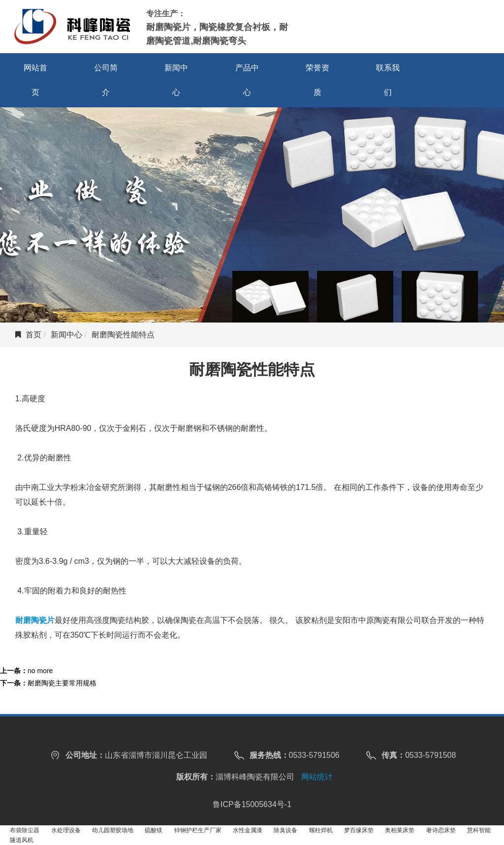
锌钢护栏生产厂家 (198, 830)
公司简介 (106, 80)
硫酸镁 (154, 830)
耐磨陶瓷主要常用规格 (62, 683)
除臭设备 (285, 830)
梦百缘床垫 (359, 830)
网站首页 (35, 80)
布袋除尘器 (25, 830)
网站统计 (317, 777)
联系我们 (388, 80)
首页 (33, 335)
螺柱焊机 (321, 830)
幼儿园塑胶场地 (113, 830)
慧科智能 (479, 830)
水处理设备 (66, 830)
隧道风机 (22, 840)
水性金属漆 (248, 830)
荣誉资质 (317, 80)
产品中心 (247, 80)
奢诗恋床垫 (441, 830)
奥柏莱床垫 (400, 830)
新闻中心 (176, 80)
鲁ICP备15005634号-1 (252, 804)
